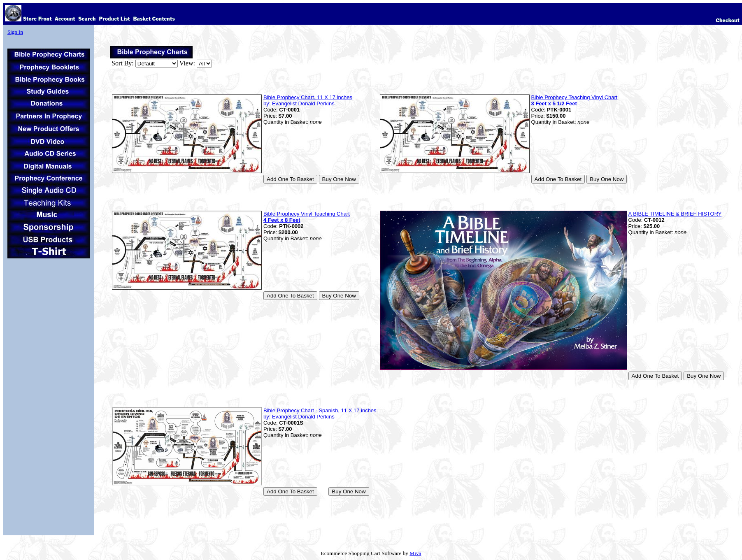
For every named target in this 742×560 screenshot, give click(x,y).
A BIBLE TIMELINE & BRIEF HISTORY (675, 214)
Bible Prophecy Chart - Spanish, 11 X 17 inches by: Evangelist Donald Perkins (320, 414)
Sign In (15, 32)
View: (187, 63)
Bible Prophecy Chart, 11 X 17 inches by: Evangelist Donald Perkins (308, 100)
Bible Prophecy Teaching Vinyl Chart (575, 100)
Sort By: (123, 63)
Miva (415, 553)
